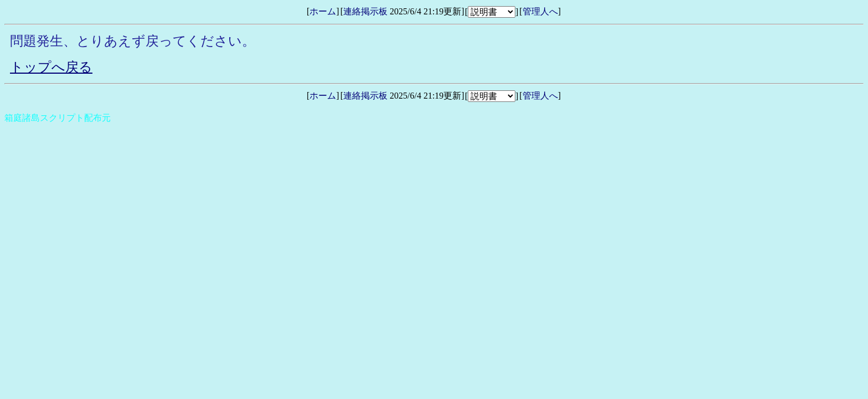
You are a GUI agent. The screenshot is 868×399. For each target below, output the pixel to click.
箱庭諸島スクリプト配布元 (58, 118)
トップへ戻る (51, 67)
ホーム (323, 11)
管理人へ (540, 11)
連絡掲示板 (365, 11)
